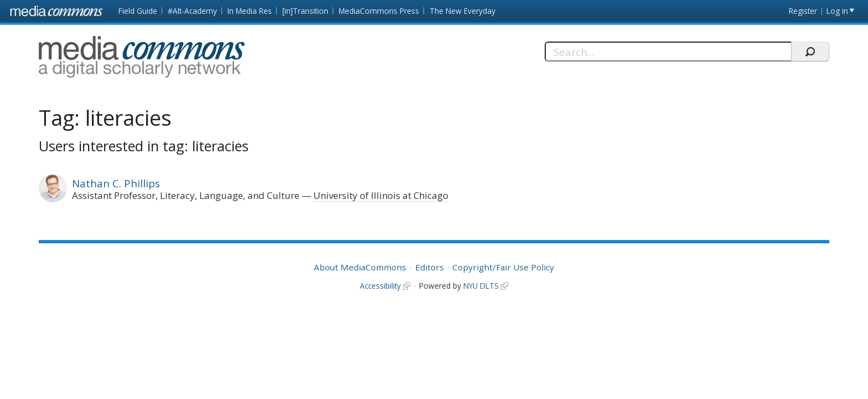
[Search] (668, 52)
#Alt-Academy (192, 11)
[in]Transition (305, 11)
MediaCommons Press (379, 11)
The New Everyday (463, 11)
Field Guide (138, 11)
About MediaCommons (360, 267)
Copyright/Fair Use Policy (503, 267)
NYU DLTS (481, 286)
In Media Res (250, 11)
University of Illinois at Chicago (381, 195)
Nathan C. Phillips (116, 183)
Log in (837, 11)
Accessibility (380, 286)
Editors (430, 267)
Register (803, 11)
